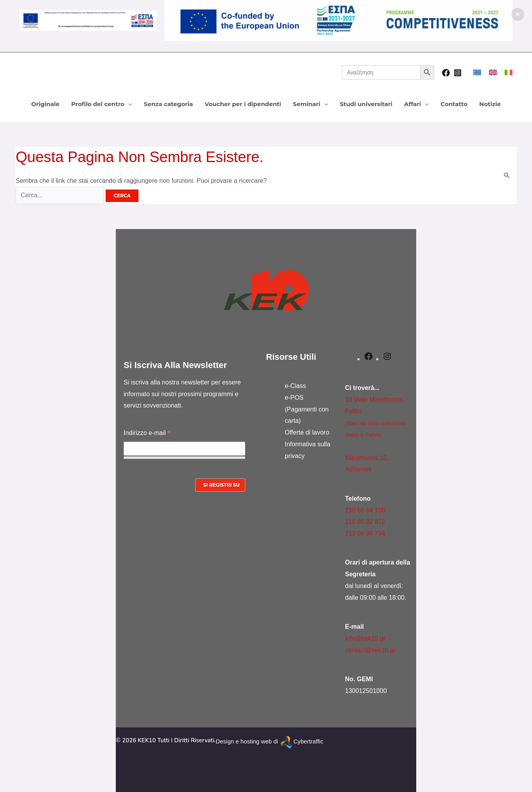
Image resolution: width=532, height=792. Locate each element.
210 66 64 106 (365, 510)
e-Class (295, 386)
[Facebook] (446, 73)
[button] (518, 14)
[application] (128, 104)
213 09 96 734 (365, 533)
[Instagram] (458, 73)
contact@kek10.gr (370, 650)
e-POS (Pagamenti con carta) (307, 409)
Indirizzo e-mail (147, 434)
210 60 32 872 (365, 522)
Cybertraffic (308, 742)
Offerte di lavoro (307, 432)
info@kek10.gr (365, 638)
